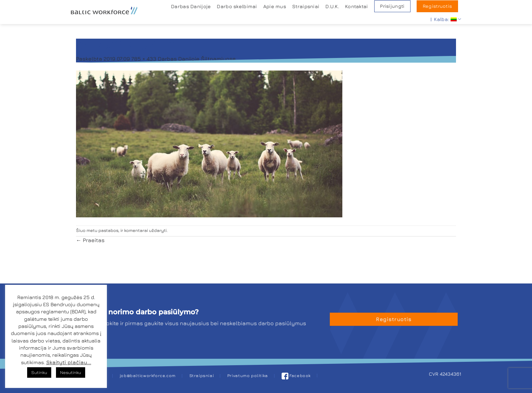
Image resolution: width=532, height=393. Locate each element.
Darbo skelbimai (237, 6)
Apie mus (275, 6)
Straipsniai (306, 6)
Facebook (296, 376)
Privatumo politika (248, 376)
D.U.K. (332, 6)
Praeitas (90, 240)
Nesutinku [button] (71, 372)
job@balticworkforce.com (148, 376)
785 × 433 (144, 59)
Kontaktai (357, 6)
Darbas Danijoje (191, 6)
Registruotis (437, 6)
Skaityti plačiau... (69, 362)
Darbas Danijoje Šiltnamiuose (197, 59)
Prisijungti (392, 6)
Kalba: (448, 19)
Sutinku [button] (39, 372)
